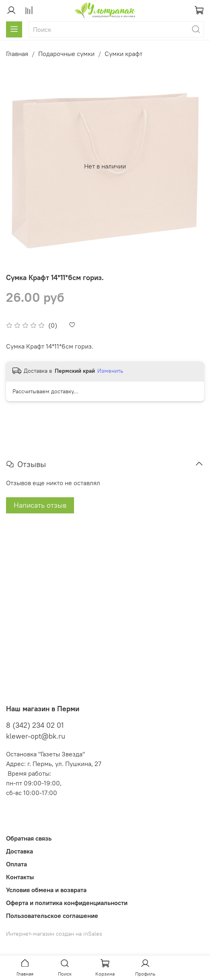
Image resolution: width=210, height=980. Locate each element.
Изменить (110, 371)
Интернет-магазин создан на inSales (54, 934)
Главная (17, 54)
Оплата (16, 864)
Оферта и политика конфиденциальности (67, 903)
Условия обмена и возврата (46, 890)
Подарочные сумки (66, 54)
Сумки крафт (124, 54)
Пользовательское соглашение (52, 916)
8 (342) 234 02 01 (35, 725)
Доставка (20, 851)
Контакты (20, 877)
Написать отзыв (40, 505)
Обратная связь (29, 838)
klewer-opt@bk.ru (36, 736)
